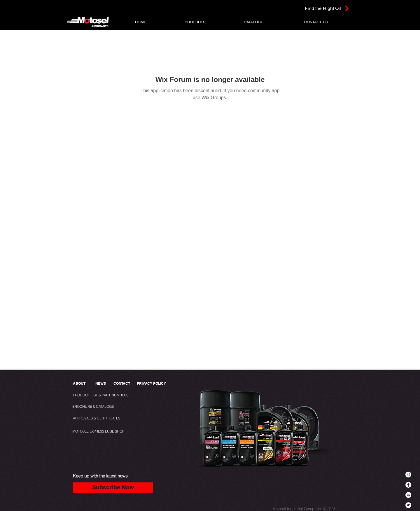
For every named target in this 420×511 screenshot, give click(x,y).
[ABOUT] (80, 384)
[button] (195, 22)
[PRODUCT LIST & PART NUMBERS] (110, 395)
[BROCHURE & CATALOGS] (96, 407)
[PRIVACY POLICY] (153, 384)
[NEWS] (100, 384)
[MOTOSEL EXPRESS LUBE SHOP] (111, 432)
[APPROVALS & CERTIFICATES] (97, 418)
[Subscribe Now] (113, 488)
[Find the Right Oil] (314, 8)
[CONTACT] (122, 384)
